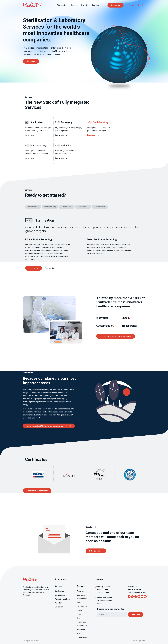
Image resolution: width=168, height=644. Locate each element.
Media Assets (82, 599)
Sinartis (143, 641)
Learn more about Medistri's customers (116, 336)
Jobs (79, 614)
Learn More (34, 268)
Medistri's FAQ (82, 626)
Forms (79, 610)
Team (79, 603)
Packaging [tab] (67, 207)
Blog (79, 618)
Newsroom (81, 630)
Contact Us (49, 268)
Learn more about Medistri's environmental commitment (49, 426)
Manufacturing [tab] (50, 207)
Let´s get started (96, 551)
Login (132, 5)
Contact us (115, 5)
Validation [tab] (83, 207)
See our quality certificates (37, 491)
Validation (58, 603)
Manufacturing (60, 595)
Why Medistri (62, 5)
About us (80, 591)
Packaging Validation (62, 599)
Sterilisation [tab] (33, 207)
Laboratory (59, 607)
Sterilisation (59, 591)
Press (79, 634)
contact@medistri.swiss (138, 592)
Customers (96, 5)
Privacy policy (82, 622)
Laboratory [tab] (100, 207)
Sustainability (82, 637)
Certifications (82, 606)
